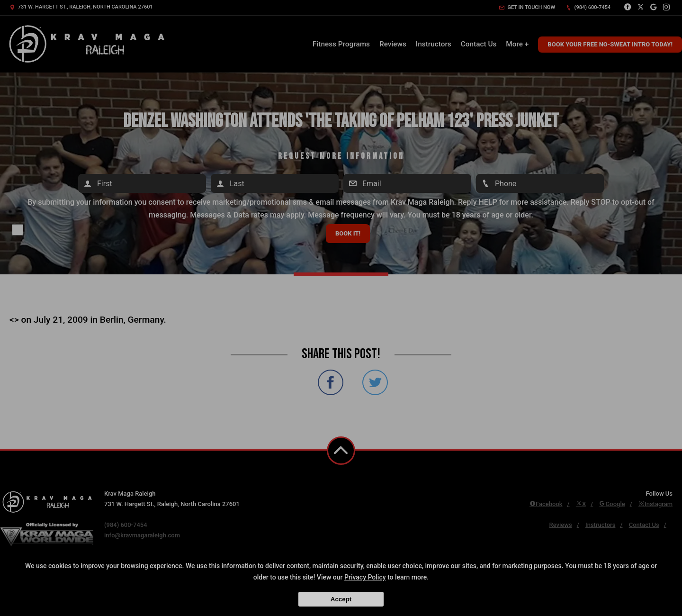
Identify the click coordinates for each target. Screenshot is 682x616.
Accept (341, 599)
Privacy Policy (365, 577)
